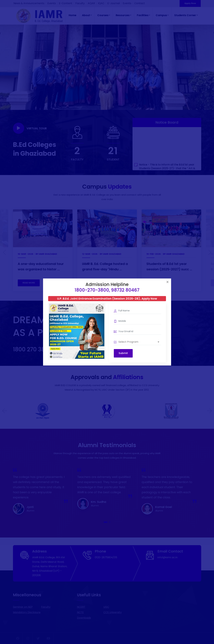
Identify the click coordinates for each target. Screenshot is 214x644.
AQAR (91, 3)
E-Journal (114, 3)
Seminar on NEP (23, 607)
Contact (140, 3)
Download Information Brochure (88, 349)
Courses (104, 15)
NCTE (80, 612)
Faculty (80, 3)
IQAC (101, 3)
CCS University (113, 612)
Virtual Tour (30, 128)
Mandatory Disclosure (27, 612)
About (87, 15)
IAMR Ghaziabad (48, 254)
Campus (162, 15)
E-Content (66, 3)
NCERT (81, 607)
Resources (123, 15)
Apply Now (190, 3)
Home (73, 15)
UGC (106, 607)
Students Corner (186, 15)
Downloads (84, 618)
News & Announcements (29, 3)
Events (52, 3)
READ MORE (29, 283)
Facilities (143, 15)
